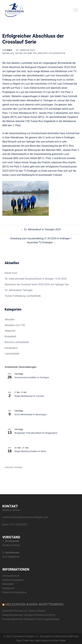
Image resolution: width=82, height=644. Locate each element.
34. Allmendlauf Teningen (19, 290)
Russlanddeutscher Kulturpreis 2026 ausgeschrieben (31, 619)
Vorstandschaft (11, 576)
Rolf (10, 50)
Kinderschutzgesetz (13, 580)
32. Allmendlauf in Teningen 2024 (42, 229)
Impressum (8, 588)
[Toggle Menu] (76, 10)
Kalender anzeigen (14, 467)
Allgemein (10, 331)
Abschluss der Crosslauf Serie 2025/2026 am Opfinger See (37, 284)
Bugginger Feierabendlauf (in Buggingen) (36, 433)
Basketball (10, 336)
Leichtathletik (12, 354)
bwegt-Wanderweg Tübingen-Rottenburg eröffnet (29, 615)
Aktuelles (8, 53)
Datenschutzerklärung (14, 592)
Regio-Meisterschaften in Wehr (30, 451)
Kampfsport (11, 348)
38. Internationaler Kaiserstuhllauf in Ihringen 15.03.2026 (36, 279)
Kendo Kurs (11, 273)
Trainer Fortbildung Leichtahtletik (23, 296)
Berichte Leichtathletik (52, 53)
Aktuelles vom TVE (26, 53)
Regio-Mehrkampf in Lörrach (29, 396)
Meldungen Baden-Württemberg (34, 604)
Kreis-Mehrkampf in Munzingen (31, 414)
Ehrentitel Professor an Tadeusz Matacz (24, 611)
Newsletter (8, 584)
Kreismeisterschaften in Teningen (32, 377)
